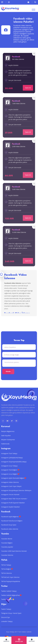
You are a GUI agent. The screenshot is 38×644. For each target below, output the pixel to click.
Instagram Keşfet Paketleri (10, 510)
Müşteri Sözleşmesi (8, 443)
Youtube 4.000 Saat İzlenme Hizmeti (14, 554)
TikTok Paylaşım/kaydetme (11, 584)
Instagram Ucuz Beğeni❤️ (10, 477)
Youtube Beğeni (7, 546)
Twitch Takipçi (6, 612)
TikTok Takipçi (6, 568)
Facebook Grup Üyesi (9, 528)
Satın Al (28, 88)
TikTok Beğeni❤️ (7, 572)
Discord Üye (5, 620)
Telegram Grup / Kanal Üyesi (11, 616)
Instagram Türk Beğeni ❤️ (10, 473)
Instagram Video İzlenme (10, 485)
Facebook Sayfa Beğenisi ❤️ (11, 520)
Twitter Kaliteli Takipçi (9, 594)
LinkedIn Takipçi (7, 624)
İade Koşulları (6, 438)
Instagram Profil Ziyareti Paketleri (13, 506)
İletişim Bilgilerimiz (8, 434)
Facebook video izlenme (10, 532)
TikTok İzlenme (6, 576)
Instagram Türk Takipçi (9, 456)
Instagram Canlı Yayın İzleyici (11, 489)
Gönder (8, 371)
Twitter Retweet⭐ (8, 602)
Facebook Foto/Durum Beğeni (12, 524)
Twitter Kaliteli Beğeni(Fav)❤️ (11, 598)
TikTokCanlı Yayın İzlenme (10, 580)
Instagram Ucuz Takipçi (9, 469)
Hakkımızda (5, 447)
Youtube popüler (7, 550)
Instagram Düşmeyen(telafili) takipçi (14, 465)
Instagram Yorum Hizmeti (10, 498)
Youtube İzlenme (7, 558)
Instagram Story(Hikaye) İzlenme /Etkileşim (16, 493)
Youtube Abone (7, 542)
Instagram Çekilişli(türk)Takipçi (12, 461)
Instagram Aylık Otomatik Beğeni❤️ (14, 481)
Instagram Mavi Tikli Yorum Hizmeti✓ (14, 502)
